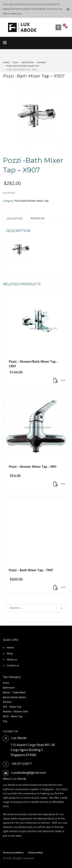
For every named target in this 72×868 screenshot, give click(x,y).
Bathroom (9, 688)
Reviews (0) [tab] (37, 218)
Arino (6, 683)
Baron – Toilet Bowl (14, 692)
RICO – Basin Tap (13, 716)
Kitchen (7, 702)
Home (10, 647)
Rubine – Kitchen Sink (15, 711)
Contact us (13, 665)
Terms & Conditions (13, 852)
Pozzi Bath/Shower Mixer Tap (32, 201)
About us (12, 659)
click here (15, 9)
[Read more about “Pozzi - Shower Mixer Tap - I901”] (55, 484)
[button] (55, 588)
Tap (5, 721)
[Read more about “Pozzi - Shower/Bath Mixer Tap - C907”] (55, 381)
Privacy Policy (35, 852)
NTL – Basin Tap (12, 707)
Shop (10, 653)
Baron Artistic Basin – (15, 697)
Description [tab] (15, 218)
